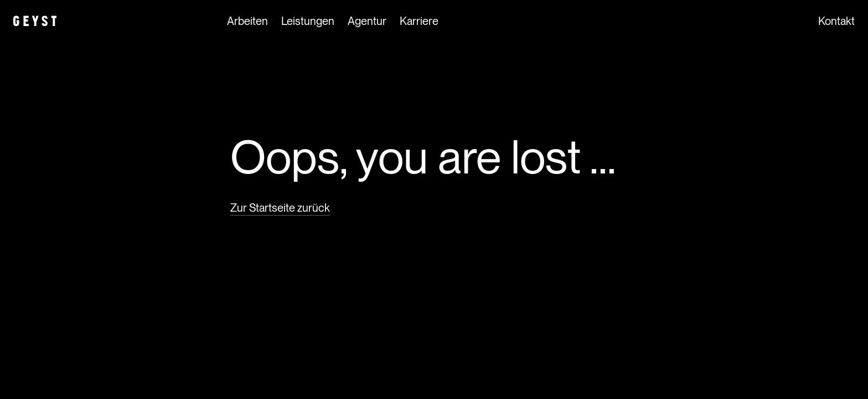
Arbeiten (247, 22)
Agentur (367, 22)
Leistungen (308, 22)
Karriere (419, 22)
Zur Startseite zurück (280, 208)
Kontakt (836, 22)
